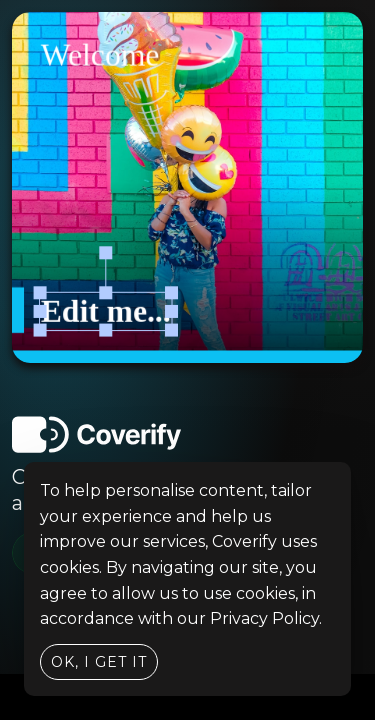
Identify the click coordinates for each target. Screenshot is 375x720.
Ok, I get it (99, 662)
